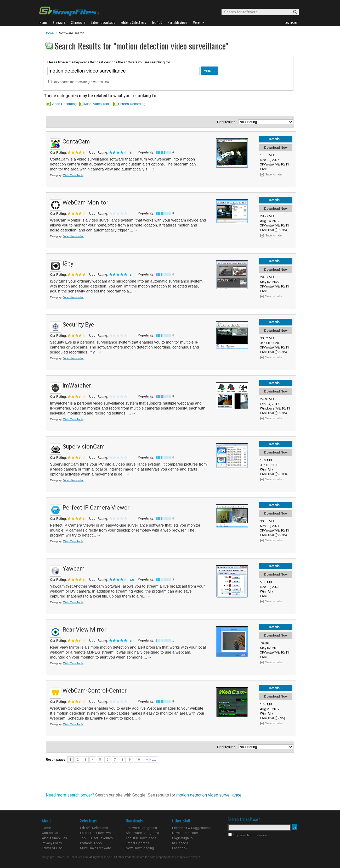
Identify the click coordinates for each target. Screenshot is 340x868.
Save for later (274, 174)
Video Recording (64, 104)
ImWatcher (77, 386)
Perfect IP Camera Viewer (96, 508)
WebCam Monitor (85, 203)
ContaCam (76, 142)
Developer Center (185, 833)
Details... (276, 139)
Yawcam (74, 569)
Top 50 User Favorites (96, 838)
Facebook (180, 848)
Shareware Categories (142, 833)
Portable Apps (91, 843)
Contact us (50, 833)
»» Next (151, 760)
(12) (131, 580)
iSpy (68, 264)
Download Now (276, 148)
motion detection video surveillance (209, 795)
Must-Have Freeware (95, 848)
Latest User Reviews (95, 833)
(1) (130, 275)
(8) (130, 153)
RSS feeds (180, 843)
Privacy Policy (52, 843)
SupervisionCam (84, 447)
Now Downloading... (141, 848)
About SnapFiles (54, 838)
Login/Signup (182, 838)
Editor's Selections (94, 828)
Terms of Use (52, 848)
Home (49, 33)
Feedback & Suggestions (191, 828)
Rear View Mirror (84, 630)
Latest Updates (137, 843)
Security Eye (78, 325)
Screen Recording (132, 104)
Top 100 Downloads (141, 838)
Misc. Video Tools (97, 104)
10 (138, 760)
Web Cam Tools (73, 175)
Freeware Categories (141, 828)
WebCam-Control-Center (95, 691)
